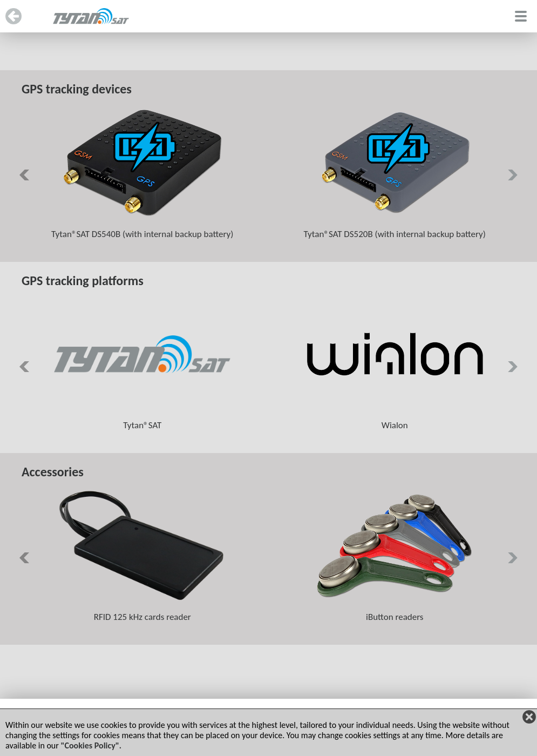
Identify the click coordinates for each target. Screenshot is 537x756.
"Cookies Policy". (91, 745)
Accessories (53, 472)
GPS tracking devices (77, 89)
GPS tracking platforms (83, 281)
